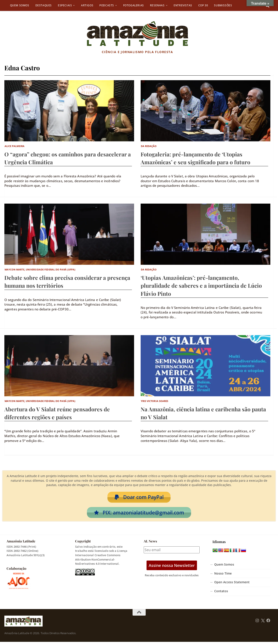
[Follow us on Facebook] (268, 623)
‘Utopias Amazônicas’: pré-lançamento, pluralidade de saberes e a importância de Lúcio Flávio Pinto (201, 285)
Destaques (44, 5)
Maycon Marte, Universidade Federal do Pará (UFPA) (40, 269)
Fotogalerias (134, 5)
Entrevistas (183, 5)
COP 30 (203, 5)
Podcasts (107, 5)
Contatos (221, 593)
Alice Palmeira (15, 146)
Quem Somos (20, 5)
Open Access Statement (232, 584)
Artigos (87, 5)
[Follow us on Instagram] (257, 623)
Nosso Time (223, 576)
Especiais (65, 5)
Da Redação (149, 146)
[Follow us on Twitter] (263, 623)
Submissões (223, 5)
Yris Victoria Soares (155, 401)
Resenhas (157, 5)
